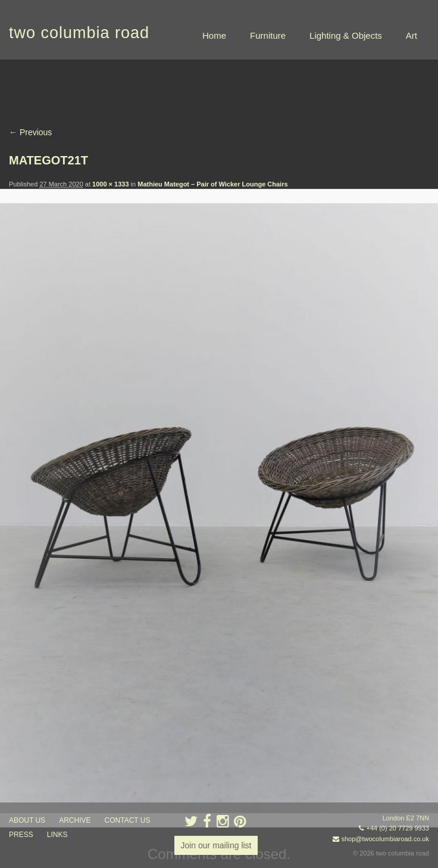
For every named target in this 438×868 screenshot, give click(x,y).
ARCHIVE (75, 820)
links (57, 835)
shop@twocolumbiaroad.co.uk (385, 839)
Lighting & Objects (346, 35)
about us (27, 820)
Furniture (268, 35)
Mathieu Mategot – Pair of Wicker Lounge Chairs (212, 184)
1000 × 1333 (110, 184)
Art (412, 35)
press (21, 835)
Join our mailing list (216, 845)
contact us (128, 820)
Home (214, 35)
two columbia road (79, 33)
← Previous (30, 132)
